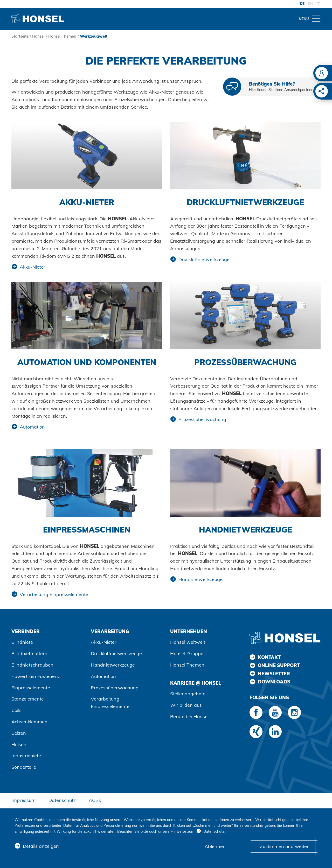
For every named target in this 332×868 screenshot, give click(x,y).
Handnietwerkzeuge (200, 579)
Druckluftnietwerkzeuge (204, 259)
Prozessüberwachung (202, 419)
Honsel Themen (62, 36)
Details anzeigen (41, 846)
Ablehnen (215, 846)
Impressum (23, 800)
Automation (32, 427)
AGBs (95, 800)
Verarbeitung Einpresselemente (54, 594)
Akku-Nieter (33, 267)
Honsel (38, 36)
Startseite (20, 36)
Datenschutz (62, 800)
